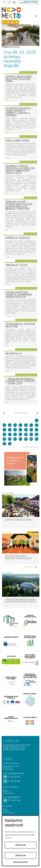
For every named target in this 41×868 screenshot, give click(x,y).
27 (26, 439)
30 (4, 444)
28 (31, 439)
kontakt (9, 2)
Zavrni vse (21, 855)
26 (20, 439)
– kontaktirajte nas (29, 3)
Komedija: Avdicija (18, 238)
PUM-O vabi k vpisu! (17, 141)
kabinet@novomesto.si (14, 797)
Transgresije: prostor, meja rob (20, 325)
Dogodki (6, 47)
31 (10, 444)
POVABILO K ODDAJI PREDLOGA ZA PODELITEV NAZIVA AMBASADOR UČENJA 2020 (20, 170)
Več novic (29, 567)
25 (15, 439)
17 (10, 434)
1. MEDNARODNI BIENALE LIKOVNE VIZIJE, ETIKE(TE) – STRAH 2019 (20, 381)
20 (26, 434)
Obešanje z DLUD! (16, 265)
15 (37, 430)
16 (4, 434)
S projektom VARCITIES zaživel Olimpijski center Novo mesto (20, 601)
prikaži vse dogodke (30, 447)
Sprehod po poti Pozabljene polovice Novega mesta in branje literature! (19, 205)
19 (20, 434)
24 (10, 439)
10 (10, 430)
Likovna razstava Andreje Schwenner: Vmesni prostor (19, 295)
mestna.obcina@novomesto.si (16, 773)
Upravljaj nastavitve (20, 862)
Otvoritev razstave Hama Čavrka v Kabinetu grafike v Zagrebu (18, 112)
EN (14, 2)
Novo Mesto (16, 13)
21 (31, 434)
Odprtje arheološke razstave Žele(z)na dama (19, 79)
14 (31, 430)
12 (20, 430)
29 (37, 439)
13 (26, 430)
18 (15, 434)
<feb (4, 413)
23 (4, 439)
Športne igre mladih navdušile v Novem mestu (18, 557)
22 (37, 434)
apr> (37, 413)
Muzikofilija (14, 354)
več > (7, 100)
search (5, 2)
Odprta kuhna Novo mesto (19, 520)
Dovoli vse (21, 845)
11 (15, 430)
